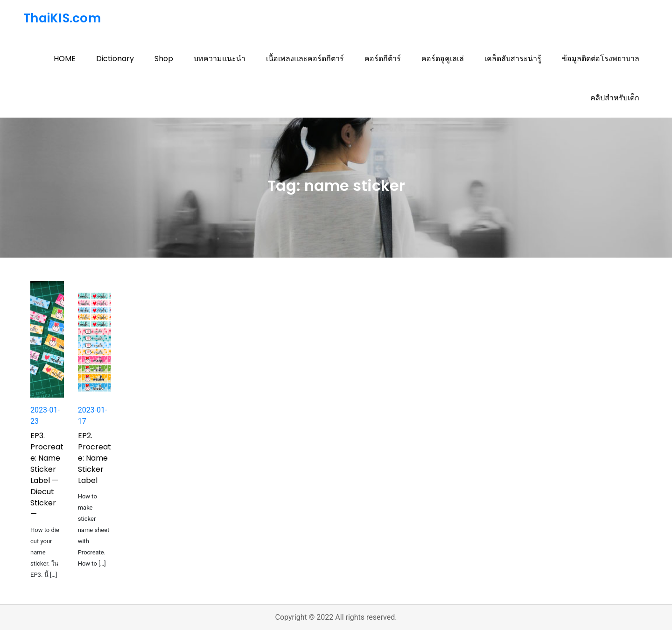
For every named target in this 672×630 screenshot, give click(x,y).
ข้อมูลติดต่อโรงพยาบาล (601, 59)
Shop (164, 59)
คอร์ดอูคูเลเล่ (443, 59)
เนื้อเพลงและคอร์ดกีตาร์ (305, 59)
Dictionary (115, 59)
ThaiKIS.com (62, 18)
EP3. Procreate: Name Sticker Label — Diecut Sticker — (47, 475)
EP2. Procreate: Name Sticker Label (94, 458)
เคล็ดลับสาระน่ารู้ (513, 59)
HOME (65, 59)
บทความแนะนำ (220, 59)
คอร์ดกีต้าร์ (383, 59)
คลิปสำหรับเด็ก (615, 98)
